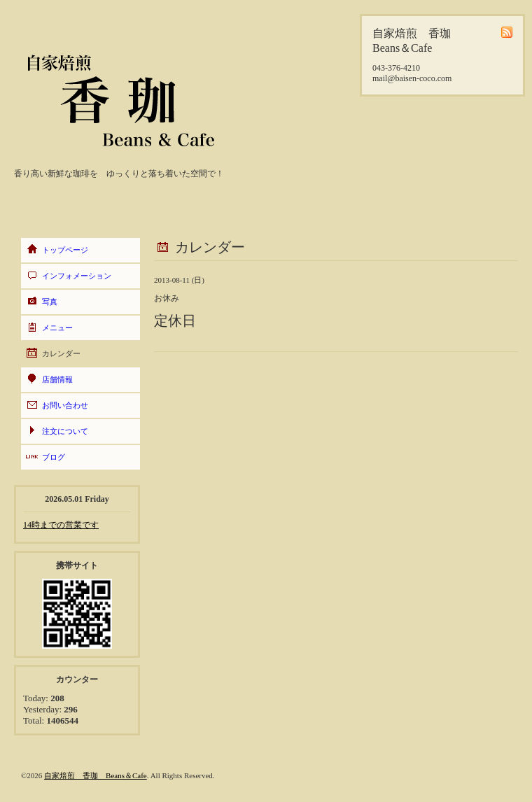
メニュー (57, 328)
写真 (50, 302)
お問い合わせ (65, 405)
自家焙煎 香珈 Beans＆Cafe (96, 775)
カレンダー (61, 353)
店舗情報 (57, 379)
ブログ (54, 457)
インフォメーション (77, 276)
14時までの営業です (61, 525)
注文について (65, 431)
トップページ (65, 250)
